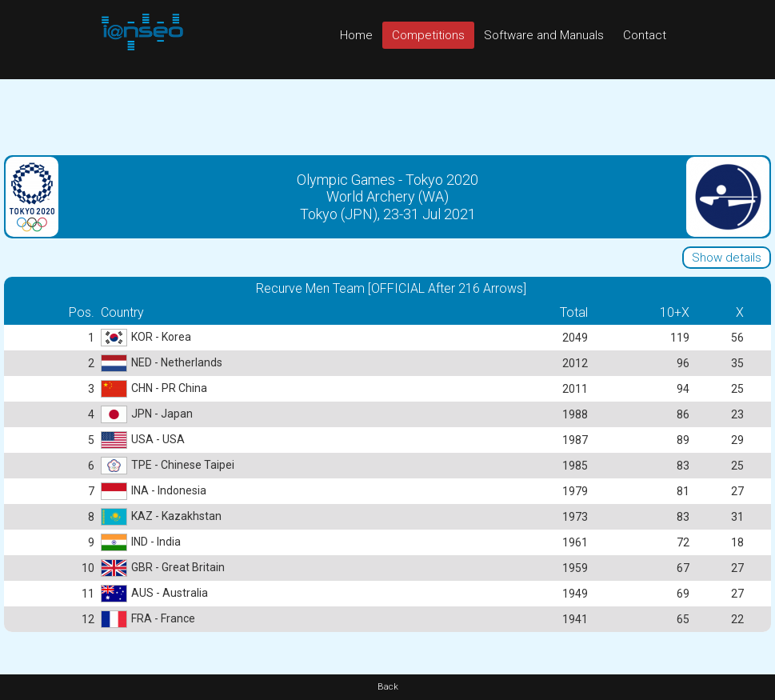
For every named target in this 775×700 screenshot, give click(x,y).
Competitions (428, 35)
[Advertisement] (387, 115)
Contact (645, 35)
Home (356, 35)
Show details (727, 258)
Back (388, 687)
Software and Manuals (544, 35)
